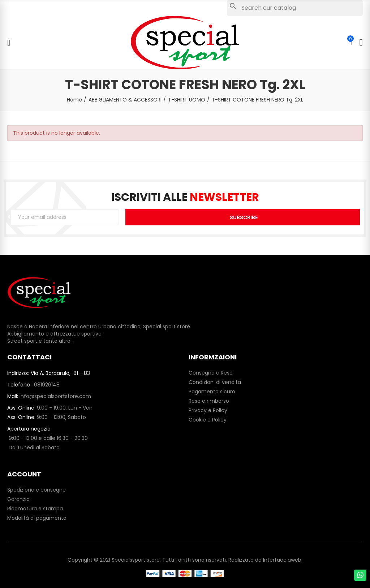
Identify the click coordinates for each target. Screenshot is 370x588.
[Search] (295, 8)
